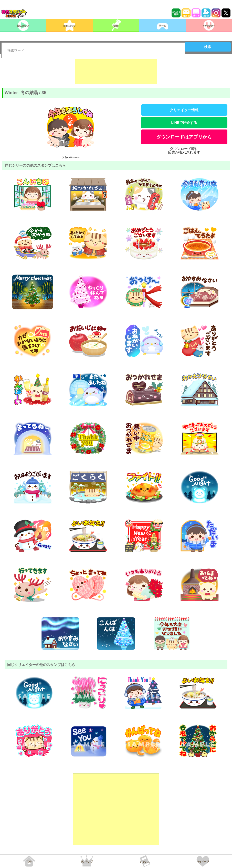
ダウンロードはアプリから (184, 137)
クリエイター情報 (184, 110)
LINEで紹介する (184, 123)
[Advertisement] (116, 72)
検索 (208, 47)
